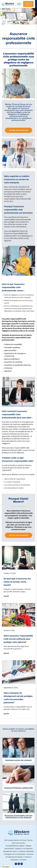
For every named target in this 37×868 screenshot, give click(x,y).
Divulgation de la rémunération (15, 854)
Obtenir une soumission (19, 130)
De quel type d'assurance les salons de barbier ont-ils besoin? (17, 582)
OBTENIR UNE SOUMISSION (28, 4)
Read (6, 596)
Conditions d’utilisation (26, 851)
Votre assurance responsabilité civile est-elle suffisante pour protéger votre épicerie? (18, 639)
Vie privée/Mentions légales (15, 846)
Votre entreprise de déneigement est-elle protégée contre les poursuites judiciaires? (18, 698)
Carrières (23, 860)
